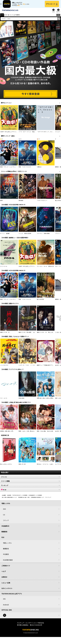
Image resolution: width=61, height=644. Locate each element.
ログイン (58, 14)
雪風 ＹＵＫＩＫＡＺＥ (25, 169)
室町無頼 (21, 202)
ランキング (30, 487)
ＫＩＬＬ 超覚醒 (5, 235)
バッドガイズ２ (4, 367)
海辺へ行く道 (22, 466)
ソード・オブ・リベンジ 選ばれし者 (28, 134)
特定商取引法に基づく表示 (24, 499)
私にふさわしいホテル (6, 466)
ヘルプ (4, 573)
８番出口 (39, 169)
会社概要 (4, 497)
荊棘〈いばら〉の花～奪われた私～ (28, 433)
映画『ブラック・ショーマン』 (8, 169)
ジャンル (30, 479)
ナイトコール (4, 268)
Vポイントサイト (7, 590)
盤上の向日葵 (40, 301)
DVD (4, 17)
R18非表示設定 (8, 562)
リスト (53, 14)
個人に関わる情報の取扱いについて (10, 499)
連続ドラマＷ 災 (5, 334)
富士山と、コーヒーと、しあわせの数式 (47, 466)
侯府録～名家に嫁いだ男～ (7, 433)
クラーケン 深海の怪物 (43, 235)
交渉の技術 (21, 400)
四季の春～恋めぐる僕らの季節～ (45, 400)
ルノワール (58, 466)
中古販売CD (23, 17)
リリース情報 (30, 483)
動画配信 (4, 533)
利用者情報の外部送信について (38, 499)
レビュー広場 (6, 585)
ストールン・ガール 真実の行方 (45, 268)
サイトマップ (48, 499)
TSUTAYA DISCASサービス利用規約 (20, 497)
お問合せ (4, 579)
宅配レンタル (7, 545)
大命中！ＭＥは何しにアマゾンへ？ (9, 134)
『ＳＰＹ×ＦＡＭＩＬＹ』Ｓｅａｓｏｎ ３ (48, 134)
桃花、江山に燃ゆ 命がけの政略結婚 (47, 433)
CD (9, 17)
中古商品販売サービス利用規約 (35, 497)
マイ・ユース (4, 400)
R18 (58, 17)
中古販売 (6, 556)
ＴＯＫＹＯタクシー (42, 202)
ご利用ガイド (6, 568)
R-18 (30, 492)
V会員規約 (9, 497)
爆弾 (1, 202)
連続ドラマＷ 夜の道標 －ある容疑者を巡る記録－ (32, 334)
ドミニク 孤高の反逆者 (25, 235)
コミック (15, 17)
